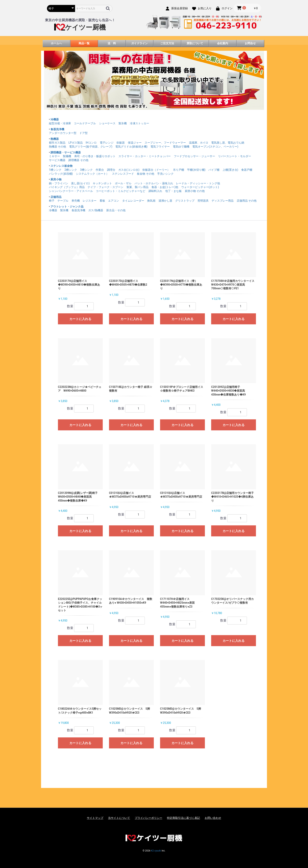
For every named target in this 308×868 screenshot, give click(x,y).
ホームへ (56, 43)
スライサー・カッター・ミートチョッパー (145, 156)
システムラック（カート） (92, 174)
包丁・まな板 (173, 191)
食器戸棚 (247, 170)
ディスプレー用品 (223, 201)
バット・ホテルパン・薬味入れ (154, 183)
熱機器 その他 (57, 147)
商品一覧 (84, 43)
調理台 (111, 170)
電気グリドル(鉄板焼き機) (131, 147)
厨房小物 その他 (195, 191)
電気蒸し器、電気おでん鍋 (228, 143)
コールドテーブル (85, 123)
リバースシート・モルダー (235, 156)
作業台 (100, 170)
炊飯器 (121, 143)
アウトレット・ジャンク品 (67, 207)
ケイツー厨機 (80, 27)
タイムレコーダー (133, 201)
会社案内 (223, 43)
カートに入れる (80, 319)
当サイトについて (119, 818)
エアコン (114, 201)
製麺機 (67, 156)
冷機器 (55, 119)
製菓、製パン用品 (137, 187)
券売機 (76, 201)
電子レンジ (107, 143)
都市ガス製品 (57, 143)
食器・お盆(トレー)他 (165, 187)
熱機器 (55, 139)
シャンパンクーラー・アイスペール (71, 191)
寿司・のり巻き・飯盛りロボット (95, 156)
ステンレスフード (123, 174)
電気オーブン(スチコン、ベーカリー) (215, 147)
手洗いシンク (165, 174)
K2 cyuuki (156, 851)
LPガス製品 (75, 143)
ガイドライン (139, 43)
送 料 (112, 43)
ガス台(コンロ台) (129, 170)
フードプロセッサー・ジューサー (194, 156)
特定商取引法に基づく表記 (183, 818)
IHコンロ (91, 143)
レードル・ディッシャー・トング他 (198, 183)
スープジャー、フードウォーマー (165, 143)
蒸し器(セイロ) (80, 183)
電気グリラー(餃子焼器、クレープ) (91, 147)
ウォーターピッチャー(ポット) (200, 187)
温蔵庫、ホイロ (199, 143)
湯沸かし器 (165, 201)
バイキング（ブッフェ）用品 (67, 187)
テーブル (63, 201)
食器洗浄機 (57, 129)
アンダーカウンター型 (63, 133)
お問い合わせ (213, 818)
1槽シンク (55, 170)
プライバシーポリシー (148, 818)
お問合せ (250, 43)
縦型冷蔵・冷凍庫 (60, 123)
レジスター (90, 201)
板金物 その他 (145, 174)
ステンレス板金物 (61, 166)
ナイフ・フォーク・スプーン (105, 187)
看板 (102, 201)
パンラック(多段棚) (61, 174)
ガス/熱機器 (96, 210)
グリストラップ (185, 201)
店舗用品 (56, 197)
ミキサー (54, 156)
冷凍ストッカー (139, 123)
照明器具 (203, 201)
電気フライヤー (160, 147)
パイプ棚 (214, 170)
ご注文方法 (167, 43)
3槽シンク (86, 170)
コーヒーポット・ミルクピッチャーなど (121, 191)
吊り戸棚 (179, 170)
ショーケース (107, 123)
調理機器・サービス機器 (66, 152)
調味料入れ (155, 191)
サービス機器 (57, 160)
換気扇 (151, 201)
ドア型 (83, 133)
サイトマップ (95, 818)
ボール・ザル (123, 183)
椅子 (52, 201)
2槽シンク (71, 170)
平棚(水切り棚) (196, 170)
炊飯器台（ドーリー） (156, 170)
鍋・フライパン (59, 183)
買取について (195, 43)
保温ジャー (135, 143)
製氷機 (123, 123)
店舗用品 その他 (247, 201)
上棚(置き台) (230, 170)
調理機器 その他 (78, 160)
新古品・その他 (116, 210)
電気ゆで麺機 (181, 147)
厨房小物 (56, 179)
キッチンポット (102, 183)
